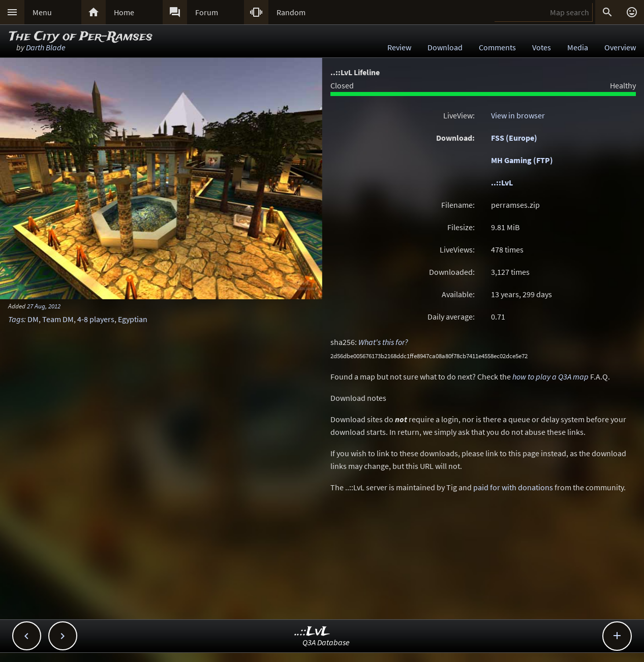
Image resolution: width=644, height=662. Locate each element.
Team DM (58, 319)
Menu (42, 12)
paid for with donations (513, 487)
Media (578, 47)
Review (399, 47)
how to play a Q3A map (550, 376)
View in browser (518, 115)
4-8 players (96, 319)
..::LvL (502, 182)
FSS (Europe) (514, 138)
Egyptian (133, 319)
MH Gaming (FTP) (522, 160)
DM (33, 319)
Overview (620, 47)
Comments (497, 47)
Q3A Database (326, 642)
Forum (207, 12)
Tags (16, 319)
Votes (542, 47)
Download (445, 47)
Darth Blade (46, 47)
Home (124, 12)
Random (291, 12)
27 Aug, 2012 (44, 306)
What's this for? (383, 342)
